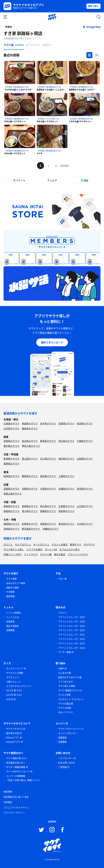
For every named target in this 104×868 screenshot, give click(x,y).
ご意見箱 (62, 767)
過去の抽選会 (12, 626)
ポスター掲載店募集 (16, 767)
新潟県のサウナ (12, 459)
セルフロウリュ (23, 544)
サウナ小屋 (46, 554)
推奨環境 (8, 792)
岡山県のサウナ (48, 506)
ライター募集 (65, 652)
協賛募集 (10, 630)
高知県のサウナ (66, 511)
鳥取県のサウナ (12, 506)
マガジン (62, 613)
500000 (64, 166)
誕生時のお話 (12, 733)
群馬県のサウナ (48, 441)
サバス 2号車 (64, 695)
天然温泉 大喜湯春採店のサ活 (17, 87)
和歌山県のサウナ (13, 494)
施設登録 (10, 596)
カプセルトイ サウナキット (71, 699)
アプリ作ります (66, 682)
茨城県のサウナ (12, 441)
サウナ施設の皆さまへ (17, 758)
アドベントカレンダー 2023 (72, 626)
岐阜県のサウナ (12, 476)
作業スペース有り (13, 554)
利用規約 (8, 802)
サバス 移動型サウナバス (70, 690)
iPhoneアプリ (13, 738)
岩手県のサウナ (48, 423)
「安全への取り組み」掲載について (23, 780)
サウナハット (12, 677)
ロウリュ (8, 544)
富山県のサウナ (30, 459)
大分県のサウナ (85, 524)
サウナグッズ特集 (15, 673)
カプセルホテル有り (70, 549)
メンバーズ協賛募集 (16, 776)
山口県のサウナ (85, 506)
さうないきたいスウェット (19, 686)
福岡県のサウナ (12, 524)
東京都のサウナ (12, 446)
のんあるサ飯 (65, 673)
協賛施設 (62, 738)
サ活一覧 (62, 579)
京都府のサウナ (30, 489)
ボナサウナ (89, 544)
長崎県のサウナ (48, 524)
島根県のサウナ (30, 506)
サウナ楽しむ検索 (67, 686)
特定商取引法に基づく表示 (16, 797)
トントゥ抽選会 (14, 613)
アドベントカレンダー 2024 (72, 622)
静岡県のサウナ (30, 476)
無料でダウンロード (52, 342)
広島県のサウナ (66, 506)
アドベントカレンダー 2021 (72, 635)
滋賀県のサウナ (12, 489)
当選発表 (10, 622)
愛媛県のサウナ (48, 511)
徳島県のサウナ (12, 511)
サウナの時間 (65, 708)
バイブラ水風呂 (34, 549)
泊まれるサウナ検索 (16, 583)
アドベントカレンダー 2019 (72, 643)
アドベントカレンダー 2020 (72, 639)
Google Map (93, 27)
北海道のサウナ (12, 423)
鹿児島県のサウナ (31, 529)
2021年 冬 (11, 699)
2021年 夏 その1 (14, 690)
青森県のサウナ (30, 423)
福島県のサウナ (30, 428)
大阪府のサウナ (48, 489)
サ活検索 (10, 592)
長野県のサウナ (12, 464)
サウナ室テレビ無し (14, 549)
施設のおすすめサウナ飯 (70, 677)
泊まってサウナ (66, 712)
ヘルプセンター (66, 758)
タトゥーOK (51, 549)
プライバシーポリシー (14, 813)
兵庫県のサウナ (66, 489)
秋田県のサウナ (85, 423)
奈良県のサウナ (85, 489)
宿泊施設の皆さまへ (16, 763)
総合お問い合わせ (67, 763)
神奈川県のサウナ (31, 446)
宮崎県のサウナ (12, 529)
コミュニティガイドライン (16, 808)
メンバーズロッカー (68, 733)
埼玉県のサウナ (66, 441)
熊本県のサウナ (66, 524)
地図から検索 (12, 588)
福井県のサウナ (66, 459)
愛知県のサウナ (48, 476)
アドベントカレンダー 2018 (72, 648)
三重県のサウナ (66, 476)
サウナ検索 (11, 579)
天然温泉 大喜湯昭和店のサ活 (49, 151)
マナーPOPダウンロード (18, 772)
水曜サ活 (62, 669)
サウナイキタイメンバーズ (71, 729)
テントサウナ (31, 554)
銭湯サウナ (76, 544)
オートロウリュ (41, 544)
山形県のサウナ (12, 428)
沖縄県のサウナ (50, 529)
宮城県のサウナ (66, 423)
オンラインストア (15, 669)
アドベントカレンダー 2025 (72, 617)
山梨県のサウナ (85, 459)
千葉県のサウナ (85, 441)
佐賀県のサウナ (30, 524)
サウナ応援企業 (66, 704)
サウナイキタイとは (16, 729)
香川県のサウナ (30, 511)
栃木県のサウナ (30, 441)
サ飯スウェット (14, 682)
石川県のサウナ (48, 459)
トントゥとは (12, 617)
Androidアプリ (13, 742)
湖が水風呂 (60, 554)
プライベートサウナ (78, 554)
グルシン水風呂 (60, 544)
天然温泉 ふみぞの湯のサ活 (48, 119)
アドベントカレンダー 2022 (72, 630)
